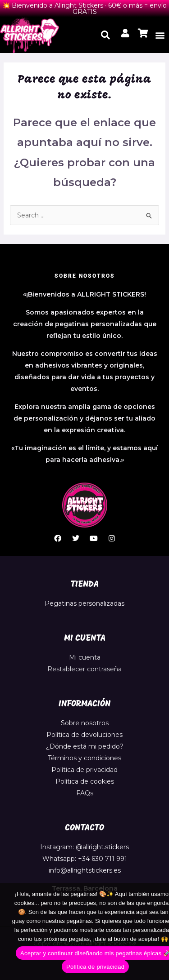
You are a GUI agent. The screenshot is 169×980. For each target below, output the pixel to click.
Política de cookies (85, 781)
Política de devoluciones (84, 735)
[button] (160, 35)
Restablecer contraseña (84, 669)
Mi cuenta (85, 657)
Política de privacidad (84, 770)
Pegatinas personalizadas (84, 603)
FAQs (85, 793)
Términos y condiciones (84, 758)
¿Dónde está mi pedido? (85, 746)
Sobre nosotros (85, 723)
